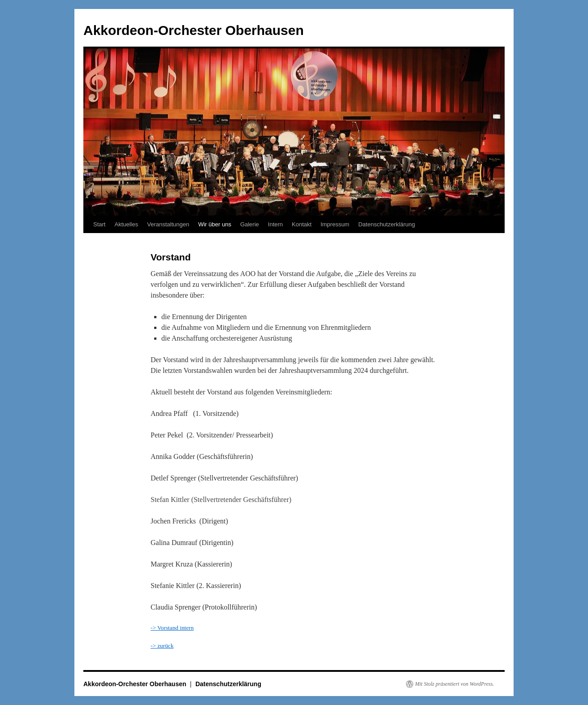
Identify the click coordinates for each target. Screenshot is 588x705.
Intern (275, 224)
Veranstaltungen (168, 224)
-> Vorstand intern (172, 628)
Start (99, 224)
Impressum (335, 224)
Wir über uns (215, 224)
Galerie (250, 224)
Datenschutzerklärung (386, 224)
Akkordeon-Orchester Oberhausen (194, 30)
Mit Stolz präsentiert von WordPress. (454, 684)
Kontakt (302, 224)
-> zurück (162, 646)
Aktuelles (126, 224)
